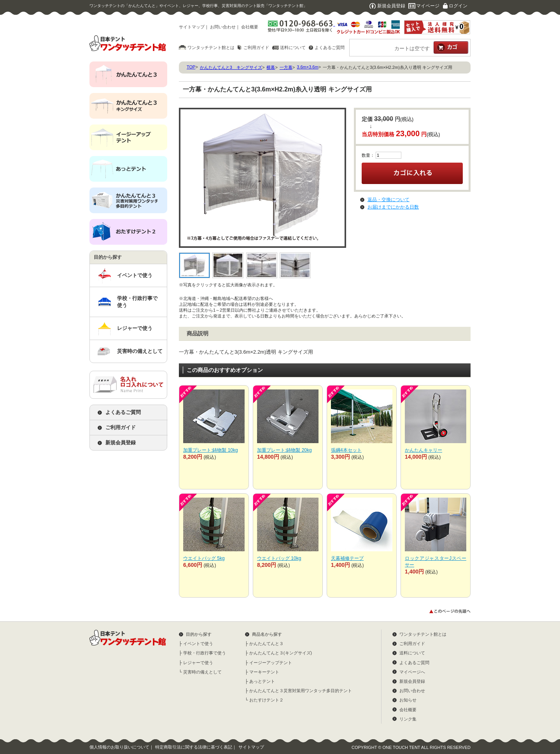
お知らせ (408, 700)
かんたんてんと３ (266, 644)
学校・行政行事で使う (137, 302)
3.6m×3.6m (307, 67)
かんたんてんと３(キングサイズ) (281, 653)
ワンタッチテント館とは (211, 47)
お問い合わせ (223, 27)
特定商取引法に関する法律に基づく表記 (194, 747)
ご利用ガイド (256, 47)
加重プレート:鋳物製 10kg (211, 450)
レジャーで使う (135, 328)
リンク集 (408, 719)
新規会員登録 (391, 6)
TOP (191, 67)
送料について (293, 47)
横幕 (271, 67)
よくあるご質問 (330, 47)
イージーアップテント (271, 663)
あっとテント (262, 681)
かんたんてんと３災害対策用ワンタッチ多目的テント (301, 691)
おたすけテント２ (266, 700)
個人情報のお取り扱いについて (119, 747)
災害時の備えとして (140, 351)
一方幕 (286, 67)
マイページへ (412, 672)
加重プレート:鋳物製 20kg (284, 450)
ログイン (458, 6)
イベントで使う (135, 275)
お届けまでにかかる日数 (393, 207)
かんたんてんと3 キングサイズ (231, 67)
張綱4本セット (346, 450)
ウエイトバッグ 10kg (279, 558)
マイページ (428, 6)
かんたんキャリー (423, 450)
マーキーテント (264, 672)
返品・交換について (388, 200)
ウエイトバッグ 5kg (204, 558)
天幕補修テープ (347, 558)
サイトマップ (192, 27)
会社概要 (250, 27)
